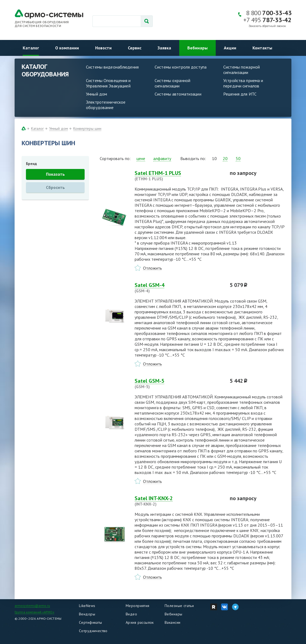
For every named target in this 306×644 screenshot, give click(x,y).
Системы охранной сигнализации (172, 83)
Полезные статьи (179, 606)
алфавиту (162, 158)
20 (225, 158)
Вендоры (87, 614)
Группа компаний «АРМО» (34, 612)
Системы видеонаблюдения (112, 67)
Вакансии (172, 622)
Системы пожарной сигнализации (242, 70)
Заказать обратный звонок (267, 26)
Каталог (31, 48)
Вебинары (197, 48)
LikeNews (87, 606)
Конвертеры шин (87, 128)
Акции (230, 48)
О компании (67, 48)
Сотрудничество (93, 631)
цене (141, 158)
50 (238, 158)
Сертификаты (91, 622)
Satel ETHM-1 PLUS (179, 176)
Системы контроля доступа (181, 67)
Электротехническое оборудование (106, 105)
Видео (131, 614)
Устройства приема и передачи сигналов (243, 83)
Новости (103, 48)
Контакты (262, 48)
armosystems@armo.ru (32, 606)
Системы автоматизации (178, 94)
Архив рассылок (140, 622)
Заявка (164, 48)
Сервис (135, 48)
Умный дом (97, 94)
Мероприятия (138, 606)
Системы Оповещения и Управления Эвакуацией (108, 83)
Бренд (31, 164)
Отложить (152, 268)
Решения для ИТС (240, 94)
